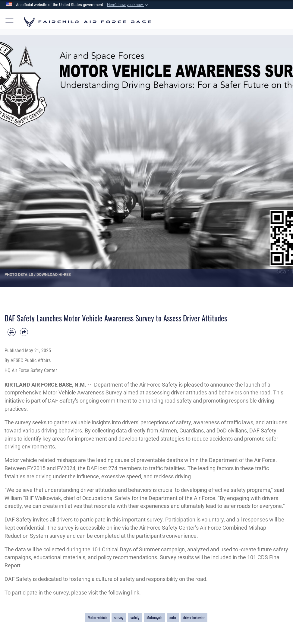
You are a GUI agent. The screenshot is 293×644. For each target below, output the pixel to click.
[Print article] (12, 332)
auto (173, 617)
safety (135, 617)
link (135, 593)
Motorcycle (154, 617)
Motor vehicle (97, 617)
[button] (128, 5)
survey (119, 617)
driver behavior (194, 617)
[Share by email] (24, 332)
